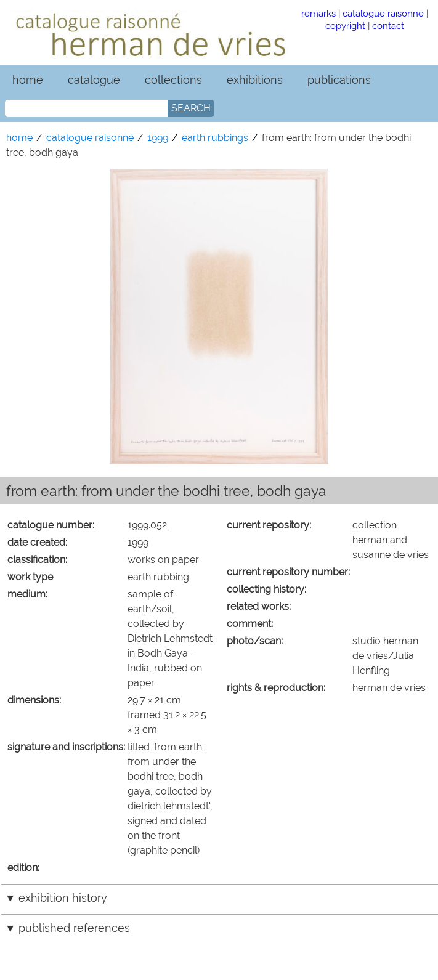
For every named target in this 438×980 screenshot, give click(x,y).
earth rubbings (215, 138)
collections (173, 80)
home (28, 80)
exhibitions (255, 80)
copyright (345, 26)
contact (388, 26)
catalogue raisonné (383, 13)
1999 (158, 138)
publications (339, 80)
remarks (318, 13)
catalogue (94, 80)
